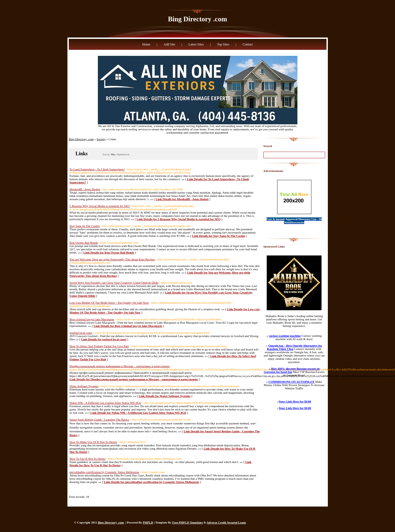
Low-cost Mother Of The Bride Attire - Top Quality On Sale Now (109, 303)
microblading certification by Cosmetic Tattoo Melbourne (104, 472)
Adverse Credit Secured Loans (226, 522)
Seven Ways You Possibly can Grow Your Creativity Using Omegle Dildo (114, 283)
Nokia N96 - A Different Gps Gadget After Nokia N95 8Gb (105, 403)
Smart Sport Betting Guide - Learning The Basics (100, 419)
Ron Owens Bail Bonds (84, 243)
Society (101, 139)
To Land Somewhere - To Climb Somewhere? (97, 169)
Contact (248, 44)
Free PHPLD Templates (187, 522)
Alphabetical (123, 154)
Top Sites (223, 44)
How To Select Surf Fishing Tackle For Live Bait (99, 346)
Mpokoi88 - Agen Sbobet (85, 189)
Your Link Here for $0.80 (295, 401)
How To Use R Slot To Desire (88, 459)
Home (146, 44)
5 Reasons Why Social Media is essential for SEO (100, 206)
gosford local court (81, 333)
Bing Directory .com (197, 19)
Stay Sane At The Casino (85, 226)
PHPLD (148, 522)
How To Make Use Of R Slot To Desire (93, 442)
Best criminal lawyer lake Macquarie (92, 319)
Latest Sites (196, 44)
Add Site (169, 44)
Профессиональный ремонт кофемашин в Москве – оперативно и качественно (120, 366)
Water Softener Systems (84, 386)
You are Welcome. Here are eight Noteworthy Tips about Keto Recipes (112, 259)
